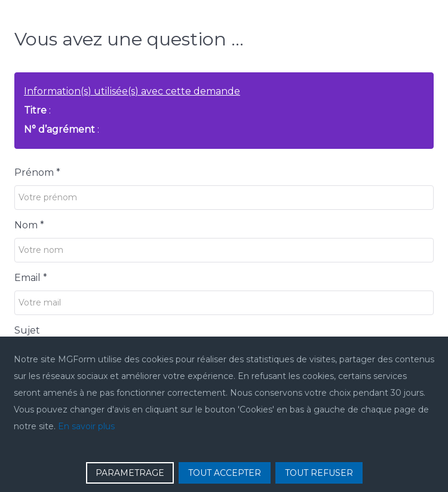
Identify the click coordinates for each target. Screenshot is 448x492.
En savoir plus (86, 426)
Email (31, 278)
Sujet (27, 330)
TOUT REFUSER (319, 473)
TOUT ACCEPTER (225, 473)
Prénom (37, 172)
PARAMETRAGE (130, 473)
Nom (29, 225)
